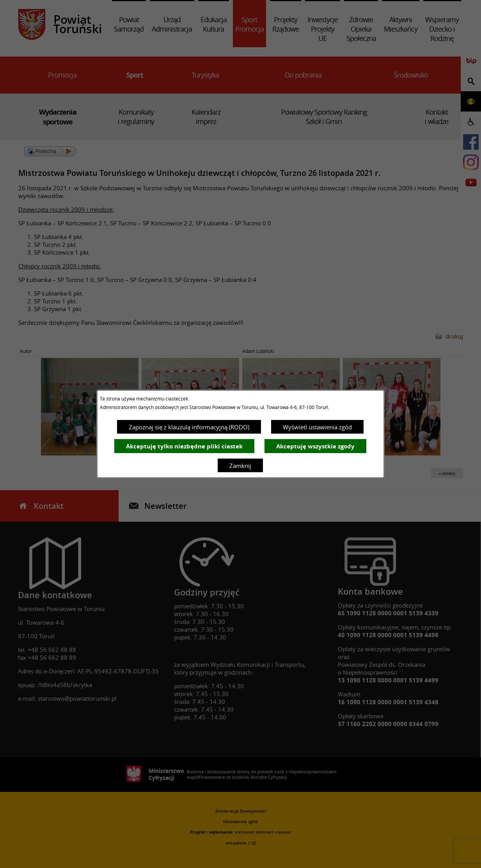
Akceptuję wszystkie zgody (315, 446)
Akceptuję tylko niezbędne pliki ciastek (184, 446)
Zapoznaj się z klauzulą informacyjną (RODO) (189, 427)
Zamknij (240, 466)
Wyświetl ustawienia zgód (317, 427)
